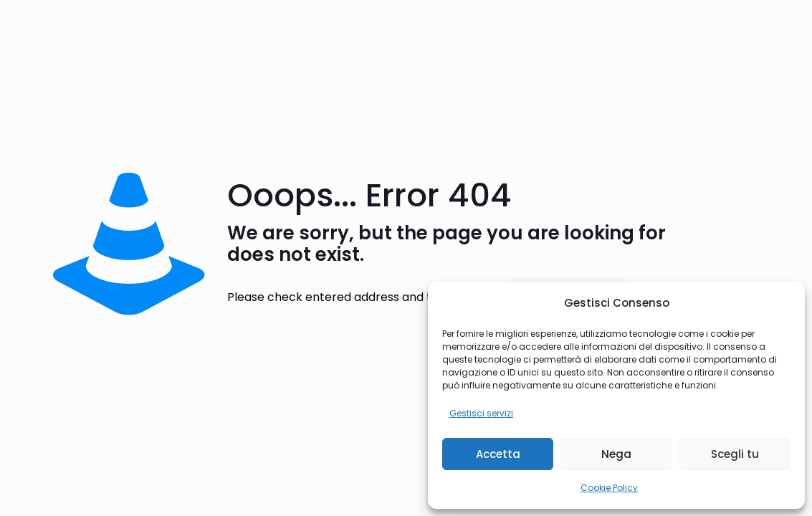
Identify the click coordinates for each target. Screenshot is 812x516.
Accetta (498, 454)
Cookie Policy (609, 488)
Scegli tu (735, 454)
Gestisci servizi (481, 413)
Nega (616, 454)
